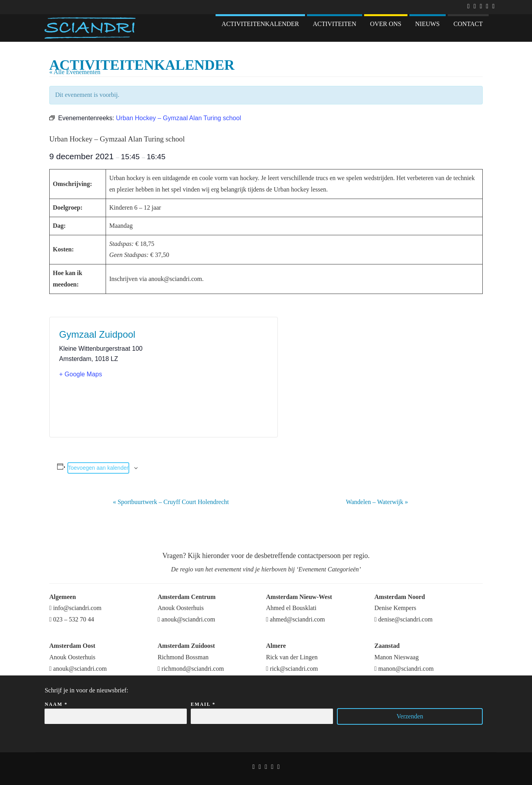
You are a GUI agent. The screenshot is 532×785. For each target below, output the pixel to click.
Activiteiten (335, 24)
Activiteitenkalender (260, 24)
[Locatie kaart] (216, 377)
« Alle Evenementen (75, 72)
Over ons (386, 24)
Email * (262, 711)
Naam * (116, 711)
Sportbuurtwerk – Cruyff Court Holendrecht (171, 502)
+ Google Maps (81, 374)
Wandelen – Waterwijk (377, 502)
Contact (468, 24)
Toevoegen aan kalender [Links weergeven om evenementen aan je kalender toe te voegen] (98, 468)
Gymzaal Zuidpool (97, 334)
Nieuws (428, 24)
